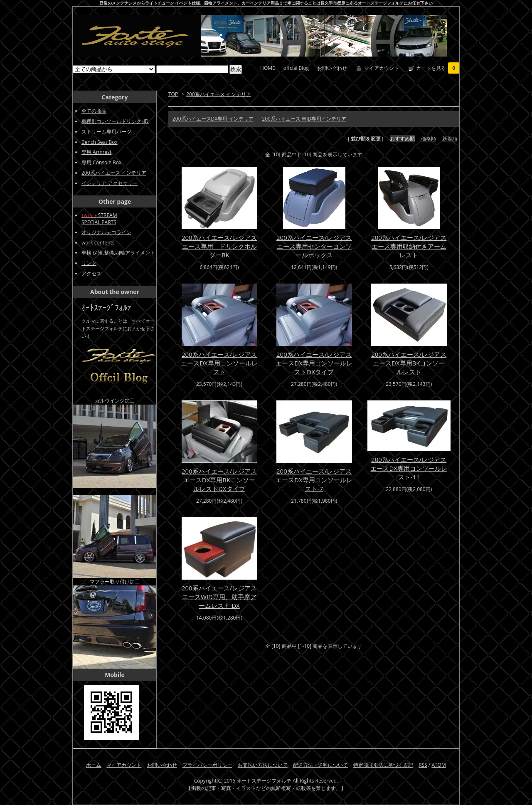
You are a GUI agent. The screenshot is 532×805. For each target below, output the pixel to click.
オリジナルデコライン (106, 232)
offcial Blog (296, 68)
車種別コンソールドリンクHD (115, 121)
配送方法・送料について (320, 765)
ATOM (438, 765)
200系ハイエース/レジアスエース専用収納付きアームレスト (409, 246)
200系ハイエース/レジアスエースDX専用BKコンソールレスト (409, 363)
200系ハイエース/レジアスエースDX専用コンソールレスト (219, 363)
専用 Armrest (96, 152)
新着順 (450, 139)
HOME (268, 68)
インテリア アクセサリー (110, 183)
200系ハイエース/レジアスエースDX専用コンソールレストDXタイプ (314, 363)
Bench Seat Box (100, 142)
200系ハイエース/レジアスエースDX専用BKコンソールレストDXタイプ (219, 480)
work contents (98, 243)
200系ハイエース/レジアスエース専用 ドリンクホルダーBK (219, 246)
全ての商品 (94, 111)
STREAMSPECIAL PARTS (99, 219)
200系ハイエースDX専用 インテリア (213, 119)
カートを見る (438, 68)
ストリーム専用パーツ (106, 132)
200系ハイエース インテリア (219, 94)
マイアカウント (382, 68)
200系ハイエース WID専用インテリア (304, 119)
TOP (173, 94)
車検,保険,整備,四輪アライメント (118, 253)
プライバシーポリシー (207, 765)
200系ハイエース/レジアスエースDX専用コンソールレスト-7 (314, 480)
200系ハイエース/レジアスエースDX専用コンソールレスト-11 (409, 468)
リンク (89, 263)
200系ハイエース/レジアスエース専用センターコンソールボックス (314, 246)
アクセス (91, 273)
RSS (423, 765)
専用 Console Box (101, 162)
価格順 (429, 139)
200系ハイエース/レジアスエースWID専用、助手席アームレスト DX (219, 597)
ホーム (94, 765)
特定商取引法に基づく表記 (383, 765)
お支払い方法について (263, 765)
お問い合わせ (332, 68)
